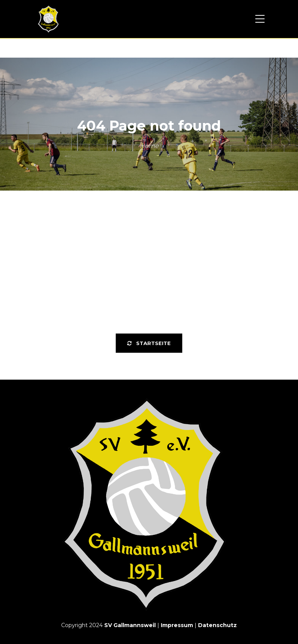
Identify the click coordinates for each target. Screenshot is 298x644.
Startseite (149, 343)
